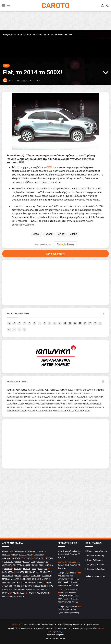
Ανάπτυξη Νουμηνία (56, 635)
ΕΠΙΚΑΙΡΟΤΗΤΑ (40, 35)
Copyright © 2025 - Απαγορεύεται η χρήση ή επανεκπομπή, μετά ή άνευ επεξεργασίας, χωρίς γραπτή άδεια (52, 628)
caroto (11, 81)
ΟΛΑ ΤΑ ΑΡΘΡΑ (25, 35)
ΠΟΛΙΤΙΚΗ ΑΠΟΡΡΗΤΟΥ (46, 624)
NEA (50, 35)
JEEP (74, 234)
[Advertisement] (55, 444)
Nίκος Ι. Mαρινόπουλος (67, 551)
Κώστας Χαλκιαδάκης (97, 569)
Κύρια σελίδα (10, 35)
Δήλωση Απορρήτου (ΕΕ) (68, 624)
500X (50, 234)
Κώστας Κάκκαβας (95, 556)
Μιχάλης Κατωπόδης (97, 564)
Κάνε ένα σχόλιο (55, 254)
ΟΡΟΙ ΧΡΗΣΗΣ (29, 624)
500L (37, 234)
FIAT (62, 234)
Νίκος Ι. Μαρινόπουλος (97, 551)
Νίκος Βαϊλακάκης (95, 560)
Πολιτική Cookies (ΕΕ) (89, 624)
